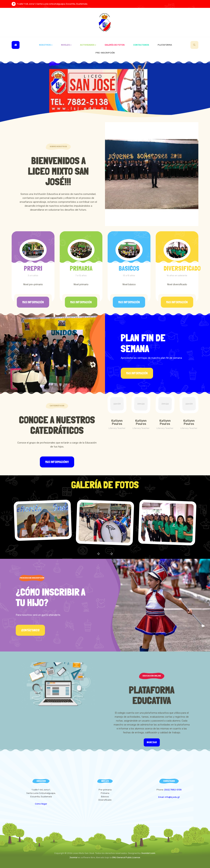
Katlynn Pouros (117, 422)
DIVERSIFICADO (182, 268)
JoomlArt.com (148, 853)
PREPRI (33, 268)
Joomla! (73, 857)
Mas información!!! (57, 462)
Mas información (33, 302)
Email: (162, 797)
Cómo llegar (41, 804)
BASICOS (129, 268)
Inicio (16, 45)
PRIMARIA (81, 268)
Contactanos (141, 45)
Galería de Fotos (115, 45)
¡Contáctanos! (30, 630)
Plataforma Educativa (152, 695)
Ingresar (152, 742)
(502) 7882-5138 (173, 790)
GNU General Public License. (126, 857)
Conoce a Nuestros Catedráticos (57, 425)
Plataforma (165, 45)
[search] (194, 45)
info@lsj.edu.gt (172, 797)
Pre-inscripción (105, 53)
